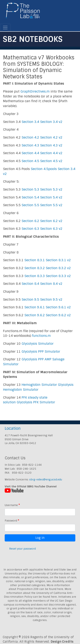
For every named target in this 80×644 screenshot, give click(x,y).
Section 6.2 (30, 221)
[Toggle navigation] (5, 28)
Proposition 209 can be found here (40, 589)
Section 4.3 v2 (51, 145)
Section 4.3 (30, 145)
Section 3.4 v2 (51, 122)
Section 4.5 (30, 161)
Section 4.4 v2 (51, 153)
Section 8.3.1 (35, 260)
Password (11, 521)
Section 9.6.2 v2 (58, 315)
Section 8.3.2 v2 (58, 268)
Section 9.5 (30, 299)
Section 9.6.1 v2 (58, 307)
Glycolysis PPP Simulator (41, 351)
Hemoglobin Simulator (39, 385)
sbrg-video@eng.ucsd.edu (46, 479)
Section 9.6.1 (35, 307)
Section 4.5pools (44, 169)
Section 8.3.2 (35, 268)
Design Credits (62, 642)
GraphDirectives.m (35, 91)
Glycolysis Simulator (38, 344)
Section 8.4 (30, 284)
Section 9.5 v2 (51, 299)
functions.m (41, 336)
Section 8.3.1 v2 (58, 260)
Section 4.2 (30, 137)
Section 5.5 (30, 205)
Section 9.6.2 (35, 315)
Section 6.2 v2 (51, 221)
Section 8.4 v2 (51, 284)
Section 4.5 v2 (51, 161)
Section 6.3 (30, 229)
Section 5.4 (30, 197)
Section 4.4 (30, 153)
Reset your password (22, 549)
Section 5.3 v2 (51, 189)
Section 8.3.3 (35, 276)
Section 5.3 (30, 189)
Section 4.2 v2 (51, 137)
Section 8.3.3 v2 (58, 276)
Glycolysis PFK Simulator (36, 402)
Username (11, 505)
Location (13, 428)
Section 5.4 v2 (51, 197)
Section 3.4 (30, 122)
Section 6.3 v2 (51, 229)
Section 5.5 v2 (51, 205)
